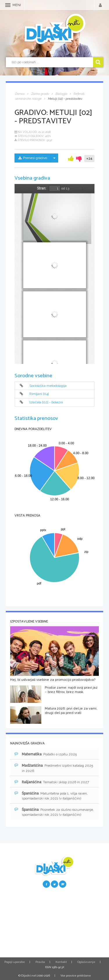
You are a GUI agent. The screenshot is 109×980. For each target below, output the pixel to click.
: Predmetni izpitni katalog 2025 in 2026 (54, 768)
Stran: (42, 188)
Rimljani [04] (39, 394)
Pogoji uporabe (15, 962)
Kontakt (61, 962)
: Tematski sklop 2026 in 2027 (52, 782)
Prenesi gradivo (33, 158)
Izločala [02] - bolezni (46, 402)
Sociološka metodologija (48, 386)
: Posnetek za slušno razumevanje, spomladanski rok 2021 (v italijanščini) (54, 812)
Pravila (40, 962)
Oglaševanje (86, 962)
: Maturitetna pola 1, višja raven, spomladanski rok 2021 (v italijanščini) (51, 796)
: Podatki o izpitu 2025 (46, 754)
